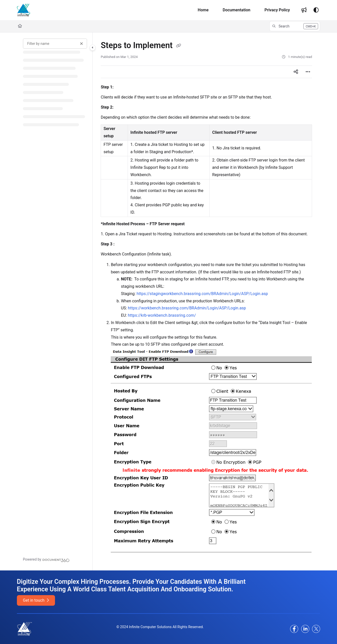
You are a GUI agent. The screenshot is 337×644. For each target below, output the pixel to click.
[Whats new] (304, 10)
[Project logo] (23, 10)
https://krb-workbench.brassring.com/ (162, 315)
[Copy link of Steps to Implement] (179, 46)
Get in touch (36, 600)
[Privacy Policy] (277, 10)
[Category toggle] (93, 48)
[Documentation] (237, 10)
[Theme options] (316, 10)
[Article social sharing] (296, 72)
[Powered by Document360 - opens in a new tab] (46, 560)
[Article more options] (308, 72)
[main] (206, 301)
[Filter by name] (55, 44)
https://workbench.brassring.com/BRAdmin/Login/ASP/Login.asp (187, 308)
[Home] (203, 10)
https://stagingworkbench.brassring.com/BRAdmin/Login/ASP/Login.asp (202, 294)
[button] (295, 26)
